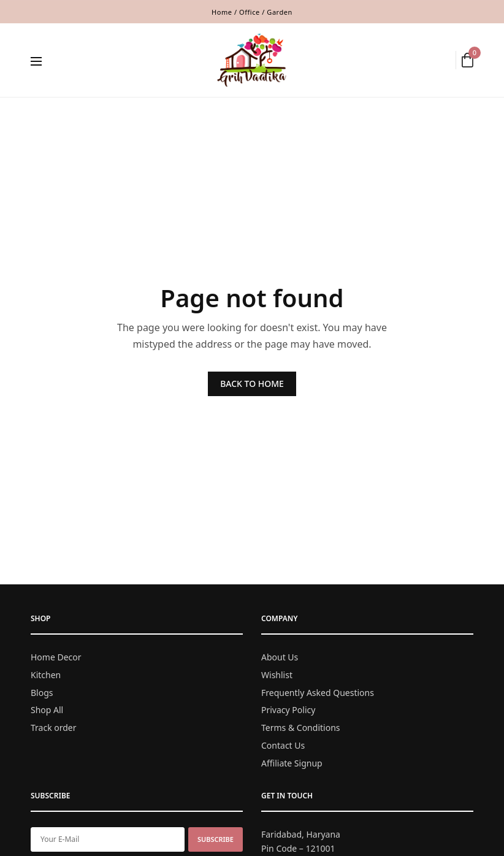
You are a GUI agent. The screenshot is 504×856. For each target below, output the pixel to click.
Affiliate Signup (292, 762)
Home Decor (56, 657)
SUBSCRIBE (216, 839)
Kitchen (46, 674)
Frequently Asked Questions (318, 692)
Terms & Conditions (301, 728)
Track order (54, 728)
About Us (280, 657)
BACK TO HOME (252, 384)
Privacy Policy (288, 710)
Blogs (42, 692)
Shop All (47, 710)
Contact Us (283, 745)
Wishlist (277, 674)
